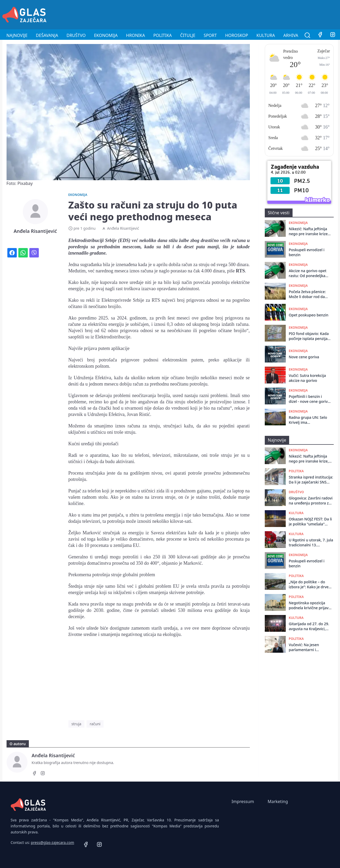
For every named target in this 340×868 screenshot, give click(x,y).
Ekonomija (106, 35)
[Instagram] (333, 35)
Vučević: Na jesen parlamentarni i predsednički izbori (306, 647)
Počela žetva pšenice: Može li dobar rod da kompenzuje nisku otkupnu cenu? (307, 294)
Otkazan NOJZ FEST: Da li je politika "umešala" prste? (311, 522)
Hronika (136, 35)
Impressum (243, 801)
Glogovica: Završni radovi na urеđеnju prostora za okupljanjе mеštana (311, 501)
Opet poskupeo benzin (309, 315)
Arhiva (291, 35)
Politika (163, 35)
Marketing (278, 801)
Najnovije (17, 35)
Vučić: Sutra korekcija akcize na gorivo (307, 378)
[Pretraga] (307, 35)
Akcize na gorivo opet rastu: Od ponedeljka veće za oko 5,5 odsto (308, 273)
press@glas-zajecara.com (53, 842)
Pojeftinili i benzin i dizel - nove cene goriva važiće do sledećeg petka (309, 399)
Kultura (266, 35)
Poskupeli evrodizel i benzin (307, 252)
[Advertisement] (242, 14)
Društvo (76, 35)
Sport (210, 35)
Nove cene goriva (304, 357)
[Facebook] (320, 35)
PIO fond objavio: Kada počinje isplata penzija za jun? (309, 336)
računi (95, 724)
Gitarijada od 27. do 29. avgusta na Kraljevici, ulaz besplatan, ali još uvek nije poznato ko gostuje (309, 626)
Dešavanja (47, 35)
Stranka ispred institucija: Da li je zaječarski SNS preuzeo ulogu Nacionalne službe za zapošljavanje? (311, 480)
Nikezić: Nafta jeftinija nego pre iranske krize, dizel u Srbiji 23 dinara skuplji (309, 231)
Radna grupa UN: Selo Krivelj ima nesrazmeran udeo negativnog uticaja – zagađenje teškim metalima (308, 420)
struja (77, 724)
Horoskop (237, 35)
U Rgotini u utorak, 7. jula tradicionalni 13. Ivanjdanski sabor (311, 543)
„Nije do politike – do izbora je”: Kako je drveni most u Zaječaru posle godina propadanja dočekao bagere (310, 584)
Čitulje (188, 35)
